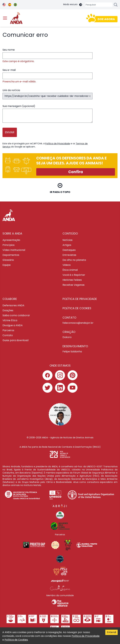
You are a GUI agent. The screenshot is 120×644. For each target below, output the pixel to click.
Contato (8, 335)
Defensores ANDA (13, 305)
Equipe (7, 265)
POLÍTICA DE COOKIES (77, 308)
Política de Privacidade (58, 144)
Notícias (67, 240)
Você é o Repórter (74, 275)
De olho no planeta (74, 260)
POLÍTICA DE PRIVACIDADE (80, 299)
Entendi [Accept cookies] (111, 632)
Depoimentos (11, 255)
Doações (8, 310)
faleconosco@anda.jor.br (78, 323)
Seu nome (47, 56)
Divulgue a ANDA (13, 325)
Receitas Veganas (74, 285)
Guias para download (15, 340)
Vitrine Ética (10, 320)
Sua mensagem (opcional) (47, 114)
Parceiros (8, 330)
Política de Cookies (16, 640)
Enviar (10, 132)
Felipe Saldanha (72, 352)
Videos (67, 265)
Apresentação (11, 240)
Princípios (9, 245)
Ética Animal (70, 270)
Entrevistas (69, 255)
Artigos (67, 245)
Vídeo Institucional (14, 250)
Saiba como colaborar (16, 315)
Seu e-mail (47, 76)
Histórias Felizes (72, 280)
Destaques (69, 250)
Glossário (8, 260)
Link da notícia (47, 94)
